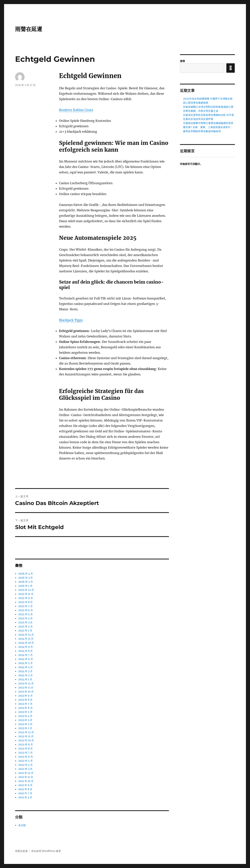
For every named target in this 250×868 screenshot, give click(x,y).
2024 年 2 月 (25, 675)
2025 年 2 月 (25, 627)
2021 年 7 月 (25, 793)
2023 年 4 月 (25, 716)
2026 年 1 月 (25, 586)
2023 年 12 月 (26, 683)
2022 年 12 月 (26, 732)
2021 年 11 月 (26, 777)
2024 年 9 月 (26, 647)
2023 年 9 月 (25, 696)
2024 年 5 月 (25, 663)
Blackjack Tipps (71, 320)
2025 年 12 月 (26, 590)
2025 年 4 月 (25, 618)
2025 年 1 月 (25, 631)
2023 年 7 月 (25, 704)
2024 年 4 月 (25, 667)
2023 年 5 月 (25, 712)
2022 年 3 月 (25, 769)
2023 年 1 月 (25, 728)
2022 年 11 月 (26, 736)
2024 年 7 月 (25, 655)
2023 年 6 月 (25, 708)
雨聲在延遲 (29, 29)
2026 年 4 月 (26, 574)
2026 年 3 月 (25, 578)
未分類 (22, 825)
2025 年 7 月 (25, 606)
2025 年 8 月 (25, 602)
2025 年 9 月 (26, 598)
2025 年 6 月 (26, 610)
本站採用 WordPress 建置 (46, 851)
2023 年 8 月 (25, 700)
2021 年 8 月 (25, 789)
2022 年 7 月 (25, 753)
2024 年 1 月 (25, 679)
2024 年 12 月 (26, 635)
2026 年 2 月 (26, 582)
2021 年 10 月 (26, 781)
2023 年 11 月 (26, 688)
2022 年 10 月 (26, 740)
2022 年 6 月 (26, 757)
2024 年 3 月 (25, 671)
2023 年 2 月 (25, 724)
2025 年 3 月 (25, 622)
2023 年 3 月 (25, 720)
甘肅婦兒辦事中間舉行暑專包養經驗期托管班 (208, 123)
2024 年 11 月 (26, 639)
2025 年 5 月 (25, 614)
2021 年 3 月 (25, 797)
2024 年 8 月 (25, 651)
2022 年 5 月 (25, 761)
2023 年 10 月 (26, 692)
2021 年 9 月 (25, 785)
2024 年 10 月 (26, 643)
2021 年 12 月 (26, 773)
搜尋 (182, 61)
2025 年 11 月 (26, 594)
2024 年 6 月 (26, 659)
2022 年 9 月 (26, 745)
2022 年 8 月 (25, 749)
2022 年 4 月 (25, 765)
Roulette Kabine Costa (76, 110)
